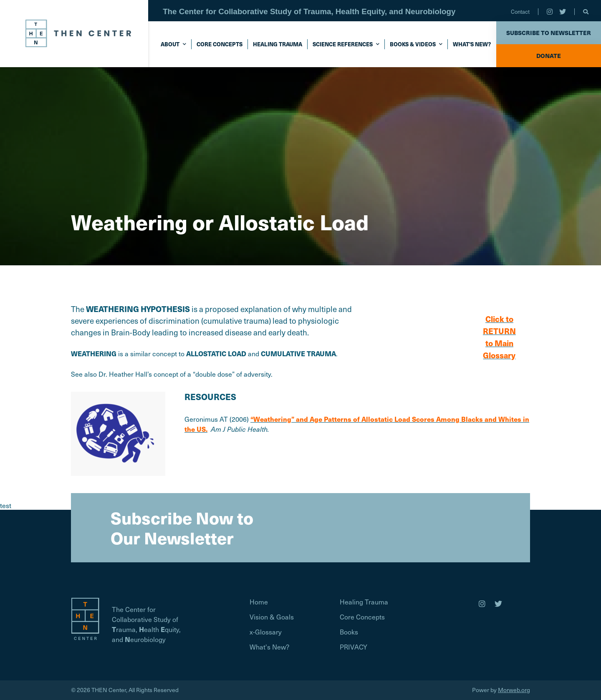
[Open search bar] (586, 12)
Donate (549, 55)
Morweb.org (514, 690)
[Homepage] (85, 618)
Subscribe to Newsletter (549, 33)
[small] (550, 12)
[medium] (482, 604)
